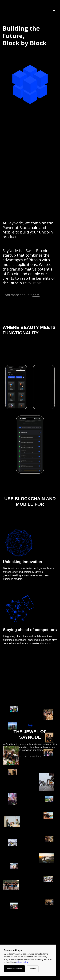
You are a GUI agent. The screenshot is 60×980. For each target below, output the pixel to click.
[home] (3, 10)
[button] (54, 10)
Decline (33, 969)
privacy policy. (22, 962)
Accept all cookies (14, 969)
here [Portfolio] (36, 295)
